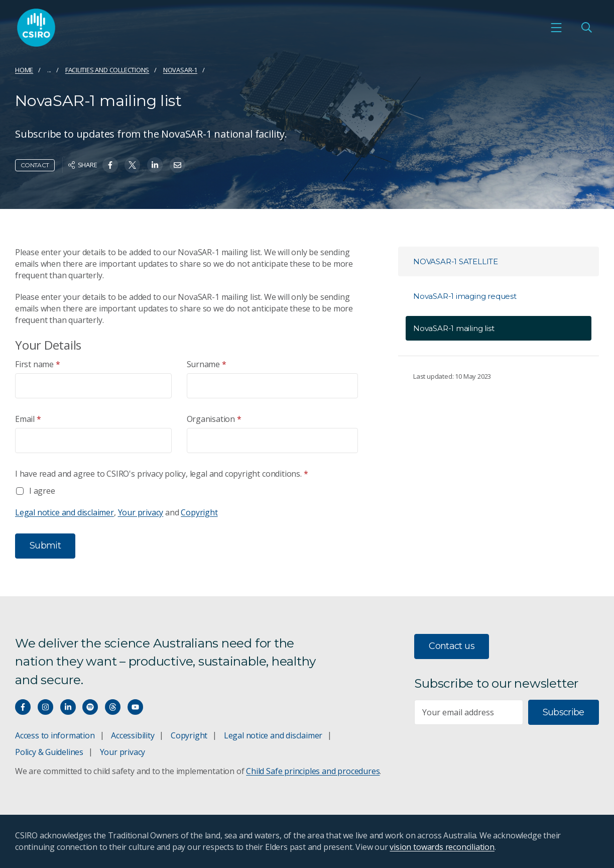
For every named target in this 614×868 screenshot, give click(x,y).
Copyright (199, 512)
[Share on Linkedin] (155, 165)
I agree (42, 491)
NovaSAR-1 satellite (456, 261)
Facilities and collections (107, 70)
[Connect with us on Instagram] (45, 707)
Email (28, 419)
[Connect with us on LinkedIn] (68, 707)
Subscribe (564, 712)
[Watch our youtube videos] (135, 707)
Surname (207, 364)
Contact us (452, 646)
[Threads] (113, 707)
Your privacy (141, 512)
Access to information (55, 735)
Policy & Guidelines (49, 752)
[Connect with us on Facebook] (23, 707)
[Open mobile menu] (556, 28)
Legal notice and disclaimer (65, 512)
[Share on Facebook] (110, 165)
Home (24, 70)
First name (38, 364)
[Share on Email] (177, 165)
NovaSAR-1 (180, 70)
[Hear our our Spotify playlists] (90, 707)
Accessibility (133, 735)
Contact (35, 165)
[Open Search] (586, 28)
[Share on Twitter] (132, 165)
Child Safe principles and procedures (313, 771)
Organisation (214, 419)
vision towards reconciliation (442, 847)
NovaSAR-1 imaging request (465, 296)
